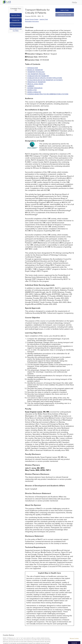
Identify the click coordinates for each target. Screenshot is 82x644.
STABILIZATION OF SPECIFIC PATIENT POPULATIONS (45, 78)
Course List (16, 20)
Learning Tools (44, 19)
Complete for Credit (65, 15)
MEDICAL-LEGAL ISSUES (35, 84)
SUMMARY (31, 86)
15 (43, 16)
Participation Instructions (32, 21)
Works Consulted (34, 92)
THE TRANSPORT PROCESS (36, 74)
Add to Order (65, 10)
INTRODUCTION (33, 68)
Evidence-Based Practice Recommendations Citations (48, 94)
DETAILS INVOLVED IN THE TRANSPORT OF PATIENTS (45, 80)
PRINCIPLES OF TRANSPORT (37, 82)
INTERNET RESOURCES (35, 88)
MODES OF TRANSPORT (35, 70)
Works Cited (32, 90)
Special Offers (16, 15)
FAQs (74, 3)
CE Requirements (16, 25)
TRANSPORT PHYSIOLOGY (36, 72)
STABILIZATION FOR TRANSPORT (38, 76)
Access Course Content (32, 19)
